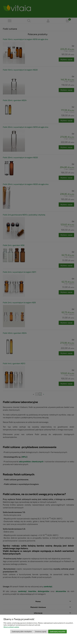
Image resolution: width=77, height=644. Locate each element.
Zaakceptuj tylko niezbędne (22, 632)
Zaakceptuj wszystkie (57, 632)
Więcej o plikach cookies (11, 627)
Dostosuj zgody (41, 632)
